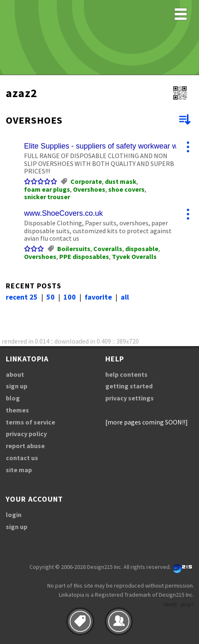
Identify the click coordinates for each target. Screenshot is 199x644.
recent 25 (22, 297)
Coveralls (108, 249)
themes (17, 410)
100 (70, 297)
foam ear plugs (47, 189)
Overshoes (89, 189)
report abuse (25, 446)
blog (13, 398)
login (14, 515)
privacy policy (26, 434)
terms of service (30, 422)
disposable (142, 249)
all (125, 297)
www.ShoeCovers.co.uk (63, 213)
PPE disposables (84, 256)
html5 (170, 605)
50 (51, 297)
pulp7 (187, 605)
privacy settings (130, 398)
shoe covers (126, 189)
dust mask (121, 181)
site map (19, 470)
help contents (126, 374)
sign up (17, 386)
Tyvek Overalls (134, 256)
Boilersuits (74, 249)
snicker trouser (47, 197)
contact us (22, 458)
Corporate (86, 181)
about (15, 374)
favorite (98, 297)
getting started (129, 386)
